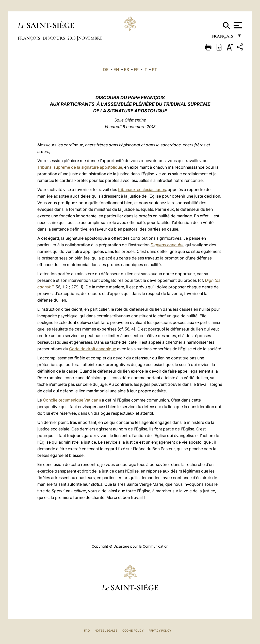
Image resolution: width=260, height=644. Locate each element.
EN (116, 69)
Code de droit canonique (93, 349)
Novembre (90, 38)
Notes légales (106, 631)
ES (126, 69)
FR (136, 69)
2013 (72, 38)
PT (154, 69)
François (29, 38)
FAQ (87, 631)
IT (145, 69)
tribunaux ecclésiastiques (142, 189)
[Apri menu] (237, 25)
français (223, 37)
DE (106, 69)
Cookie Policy (133, 631)
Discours (54, 38)
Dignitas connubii (167, 245)
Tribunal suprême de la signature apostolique (80, 167)
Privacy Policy (160, 631)
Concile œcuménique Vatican (72, 400)
